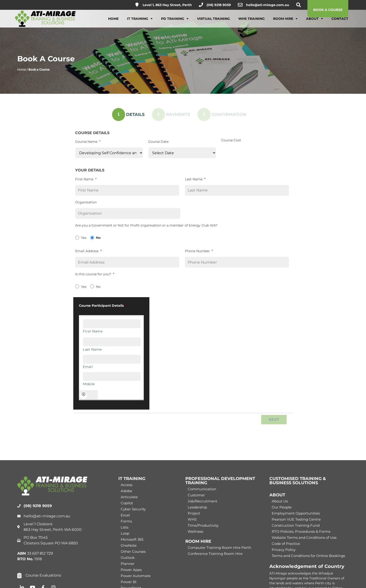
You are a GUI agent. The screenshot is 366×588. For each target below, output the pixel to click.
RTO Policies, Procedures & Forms (301, 531)
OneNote (129, 545)
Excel (125, 515)
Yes (84, 238)
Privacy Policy (284, 550)
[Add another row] (84, 395)
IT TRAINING (132, 479)
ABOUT (277, 495)
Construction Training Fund (296, 525)
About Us (280, 501)
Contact (340, 22)
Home (113, 22)
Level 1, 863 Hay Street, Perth (167, 5)
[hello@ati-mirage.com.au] (240, 5)
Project (194, 513)
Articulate (129, 497)
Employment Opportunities (296, 513)
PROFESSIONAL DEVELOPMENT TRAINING (220, 481)
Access (127, 485)
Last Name (195, 179)
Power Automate (136, 576)
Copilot (127, 503)
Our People (282, 507)
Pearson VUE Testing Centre (296, 519)
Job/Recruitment (202, 501)
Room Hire (285, 22)
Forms (126, 521)
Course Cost (231, 140)
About (315, 22)
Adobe (126, 491)
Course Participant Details (103, 306)
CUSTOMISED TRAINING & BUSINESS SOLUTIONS (298, 481)
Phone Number (199, 251)
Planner (128, 564)
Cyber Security (133, 509)
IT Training (140, 22)
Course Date (158, 142)
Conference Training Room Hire (215, 554)
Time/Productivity (203, 525)
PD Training (175, 22)
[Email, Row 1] (112, 359)
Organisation (86, 202)
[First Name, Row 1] (112, 324)
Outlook (128, 558)
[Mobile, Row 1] (112, 376)
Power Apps (131, 570)
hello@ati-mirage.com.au (268, 5)
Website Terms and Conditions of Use (304, 538)
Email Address (88, 251)
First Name (86, 179)
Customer (196, 495)
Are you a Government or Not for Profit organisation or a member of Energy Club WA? (146, 225)
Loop (125, 533)
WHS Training (252, 22)
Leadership (197, 507)
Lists (125, 527)
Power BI (129, 582)
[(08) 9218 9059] (201, 5)
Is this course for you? (95, 274)
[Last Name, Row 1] (112, 342)
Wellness (195, 531)
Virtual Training (213, 22)
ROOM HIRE (198, 541)
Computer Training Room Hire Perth (219, 548)
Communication (202, 489)
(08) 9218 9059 (219, 5)
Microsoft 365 (132, 539)
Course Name (88, 142)
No (98, 238)
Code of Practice (286, 544)
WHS (192, 519)
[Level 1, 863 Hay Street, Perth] (137, 5)
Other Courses (133, 551)
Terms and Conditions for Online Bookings (308, 556)
